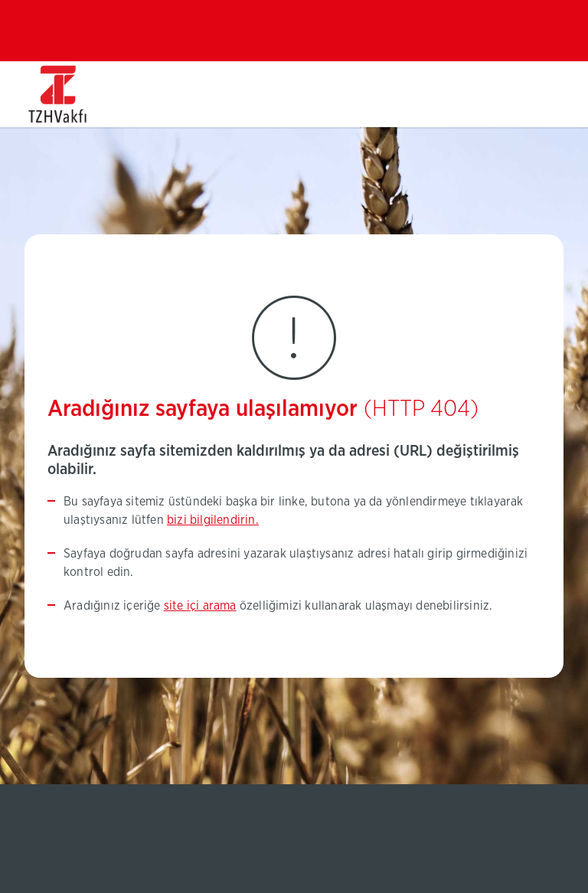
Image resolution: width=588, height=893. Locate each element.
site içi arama (200, 606)
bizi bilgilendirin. (213, 520)
